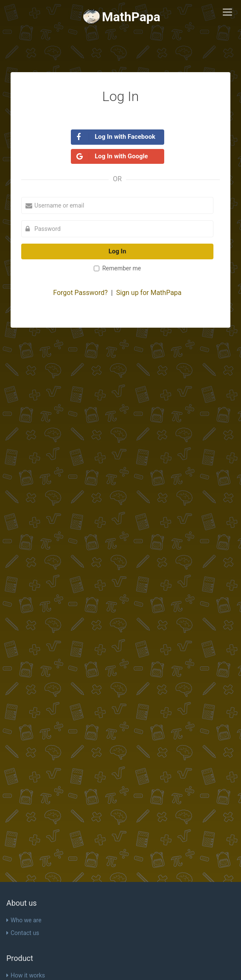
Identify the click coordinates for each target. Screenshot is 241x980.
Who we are (24, 920)
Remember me (117, 268)
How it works (26, 975)
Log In (118, 251)
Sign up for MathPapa (149, 293)
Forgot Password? (80, 293)
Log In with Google (112, 156)
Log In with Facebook (116, 137)
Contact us (23, 933)
